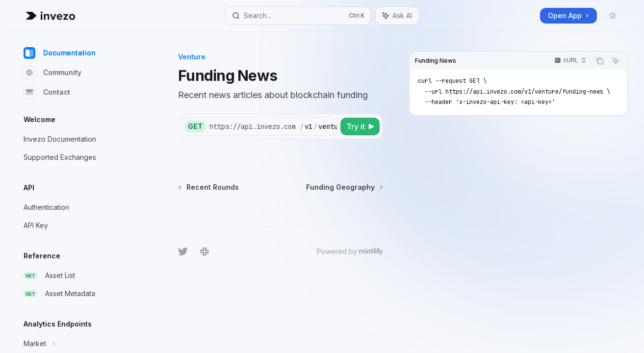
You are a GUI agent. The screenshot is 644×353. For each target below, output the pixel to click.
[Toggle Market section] (78, 344)
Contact (47, 92)
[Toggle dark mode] (613, 16)
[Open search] (298, 16)
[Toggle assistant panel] (397, 16)
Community (52, 73)
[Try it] (360, 126)
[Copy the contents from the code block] (600, 61)
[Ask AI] (616, 61)
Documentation (60, 53)
